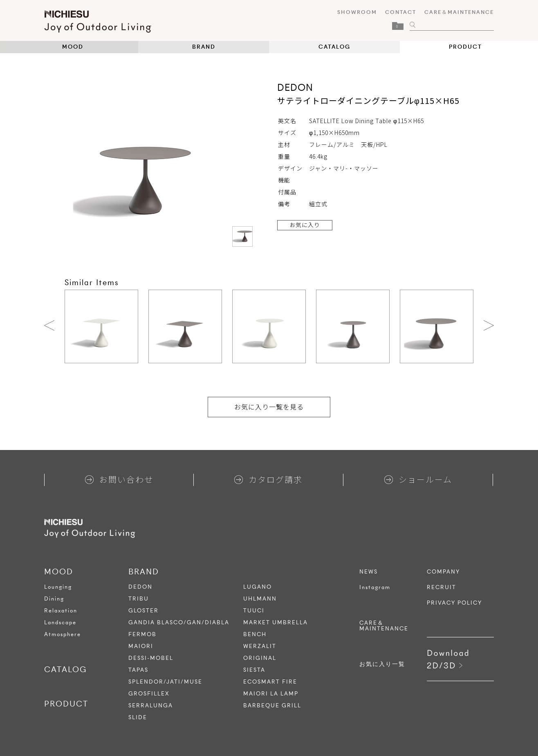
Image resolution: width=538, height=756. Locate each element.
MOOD (73, 47)
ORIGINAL (260, 658)
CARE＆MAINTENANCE (459, 12)
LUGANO (258, 587)
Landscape (60, 622)
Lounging (58, 587)
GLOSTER (143, 611)
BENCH (255, 634)
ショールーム (418, 479)
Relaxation (61, 611)
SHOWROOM (357, 12)
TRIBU (139, 599)
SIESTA (254, 670)
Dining (54, 599)
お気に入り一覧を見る (269, 407)
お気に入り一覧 (382, 664)
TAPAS (138, 670)
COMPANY (443, 572)
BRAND (204, 47)
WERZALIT (260, 646)
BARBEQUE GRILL (272, 705)
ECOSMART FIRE (270, 682)
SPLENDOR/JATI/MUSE (165, 682)
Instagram (375, 587)
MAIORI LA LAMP (271, 694)
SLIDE (138, 717)
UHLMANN (260, 599)
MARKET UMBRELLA (276, 622)
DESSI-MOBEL (151, 658)
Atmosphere (63, 634)
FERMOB (142, 634)
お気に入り (305, 225)
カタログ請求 (268, 479)
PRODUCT (465, 47)
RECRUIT (442, 587)
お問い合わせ (119, 479)
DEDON (140, 587)
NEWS (369, 572)
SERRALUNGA (151, 705)
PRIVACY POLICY (454, 603)
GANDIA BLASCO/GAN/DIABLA (179, 622)
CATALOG (334, 47)
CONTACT (401, 12)
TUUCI (254, 611)
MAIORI (141, 646)
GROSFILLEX (149, 694)
